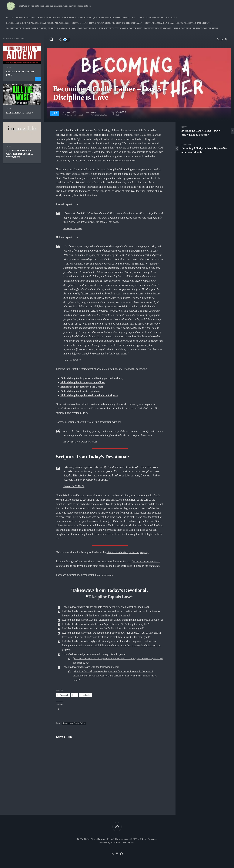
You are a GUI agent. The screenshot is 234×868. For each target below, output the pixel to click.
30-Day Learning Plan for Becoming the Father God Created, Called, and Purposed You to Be (76, 18)
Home (10, 18)
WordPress (115, 843)
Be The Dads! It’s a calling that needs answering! (38, 23)
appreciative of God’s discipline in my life (128, 624)
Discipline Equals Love (110, 597)
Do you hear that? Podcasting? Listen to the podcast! (107, 23)
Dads (8, 67)
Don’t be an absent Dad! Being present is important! (178, 23)
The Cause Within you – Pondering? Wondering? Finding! (135, 28)
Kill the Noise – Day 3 (19, 113)
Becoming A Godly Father (74, 723)
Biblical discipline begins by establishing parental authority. (95, 378)
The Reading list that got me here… (197, 28)
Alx (132, 843)
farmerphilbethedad (76, 115)
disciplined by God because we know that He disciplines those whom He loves (98, 161)
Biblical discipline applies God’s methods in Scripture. (91, 395)
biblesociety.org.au (103, 575)
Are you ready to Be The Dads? (157, 18)
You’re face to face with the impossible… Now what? (20, 154)
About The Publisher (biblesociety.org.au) (129, 552)
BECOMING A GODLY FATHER (81, 441)
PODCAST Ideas (87, 28)
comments (155, 566)
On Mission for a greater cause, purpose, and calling (40, 28)
